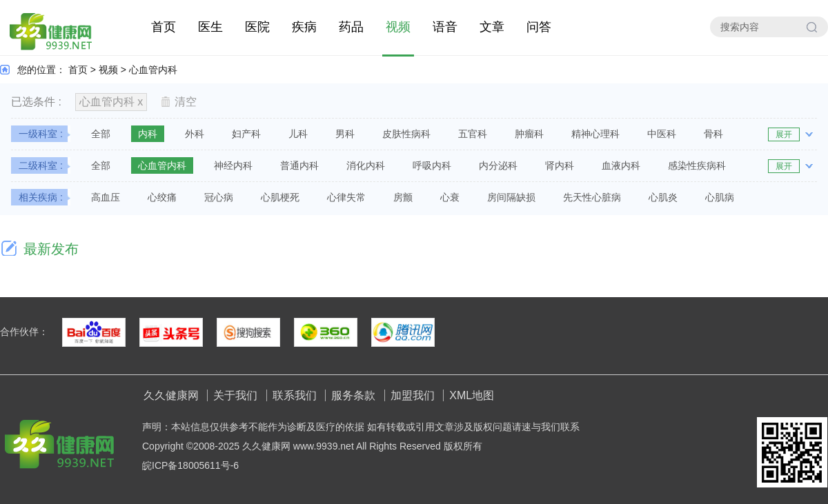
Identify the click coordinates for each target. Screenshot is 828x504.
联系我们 (295, 395)
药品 (351, 27)
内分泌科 (498, 165)
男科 (345, 134)
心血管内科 (153, 70)
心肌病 (720, 197)
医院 (257, 27)
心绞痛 (162, 197)
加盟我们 (413, 395)
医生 (210, 27)
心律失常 (346, 197)
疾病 (304, 27)
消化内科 (366, 165)
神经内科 (233, 165)
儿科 (298, 134)
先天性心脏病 (592, 197)
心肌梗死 (280, 197)
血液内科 (621, 165)
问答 (539, 27)
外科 (195, 134)
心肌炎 (663, 197)
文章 (492, 27)
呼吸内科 (432, 165)
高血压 (106, 197)
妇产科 (246, 134)
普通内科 (299, 165)
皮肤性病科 (406, 134)
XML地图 (472, 395)
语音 (445, 27)
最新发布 (51, 249)
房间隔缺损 (511, 197)
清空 (179, 102)
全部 (101, 134)
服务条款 (353, 395)
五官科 (473, 134)
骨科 (713, 134)
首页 (164, 27)
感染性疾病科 (697, 165)
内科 (148, 134)
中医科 (662, 134)
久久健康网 (171, 395)
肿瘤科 (529, 134)
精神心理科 (595, 134)
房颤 (403, 197)
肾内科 (560, 165)
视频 (398, 27)
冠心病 (219, 197)
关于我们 (235, 395)
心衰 (450, 197)
